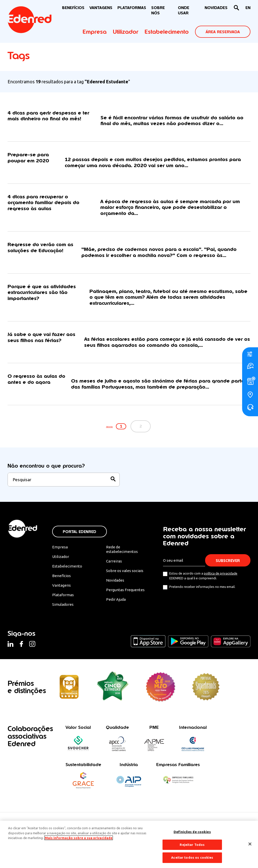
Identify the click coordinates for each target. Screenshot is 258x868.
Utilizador (126, 32)
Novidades (116, 590)
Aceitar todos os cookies (192, 857)
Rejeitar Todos (192, 845)
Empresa (95, 32)
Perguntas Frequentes (126, 600)
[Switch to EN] (248, 8)
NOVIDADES (216, 8)
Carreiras (115, 570)
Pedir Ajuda (117, 610)
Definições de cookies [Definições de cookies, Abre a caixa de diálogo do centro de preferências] (192, 832)
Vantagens (62, 595)
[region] (129, 844)
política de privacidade (221, 582)
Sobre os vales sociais (126, 580)
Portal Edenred (79, 540)
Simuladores (63, 615)
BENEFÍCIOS (73, 8)
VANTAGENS (101, 8)
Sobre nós (158, 10)
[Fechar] (250, 844)
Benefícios (61, 585)
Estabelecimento (167, 32)
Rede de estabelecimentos (122, 558)
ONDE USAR (184, 10)
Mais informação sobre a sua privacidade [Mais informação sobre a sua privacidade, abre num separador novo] (79, 838)
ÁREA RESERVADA (223, 32)
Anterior (103, 435)
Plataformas (132, 8)
